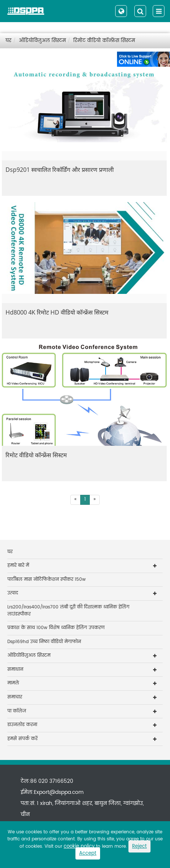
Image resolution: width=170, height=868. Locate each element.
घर (8, 41)
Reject (139, 846)
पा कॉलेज (17, 711)
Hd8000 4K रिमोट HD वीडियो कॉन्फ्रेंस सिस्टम (57, 312)
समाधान (15, 669)
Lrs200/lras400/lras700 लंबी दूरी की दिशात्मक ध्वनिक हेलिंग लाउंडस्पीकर (68, 611)
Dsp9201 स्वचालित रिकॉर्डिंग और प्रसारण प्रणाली (60, 170)
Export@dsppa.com (59, 792)
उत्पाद (13, 593)
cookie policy (79, 846)
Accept (88, 853)
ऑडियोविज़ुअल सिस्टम (42, 41)
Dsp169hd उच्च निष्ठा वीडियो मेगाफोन (44, 642)
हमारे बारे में (18, 565)
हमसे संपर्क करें (22, 739)
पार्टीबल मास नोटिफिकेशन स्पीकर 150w (47, 579)
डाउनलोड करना (22, 725)
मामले (13, 683)
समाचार (15, 697)
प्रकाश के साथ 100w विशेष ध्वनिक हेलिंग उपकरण (56, 628)
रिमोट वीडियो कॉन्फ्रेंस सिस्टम (104, 41)
